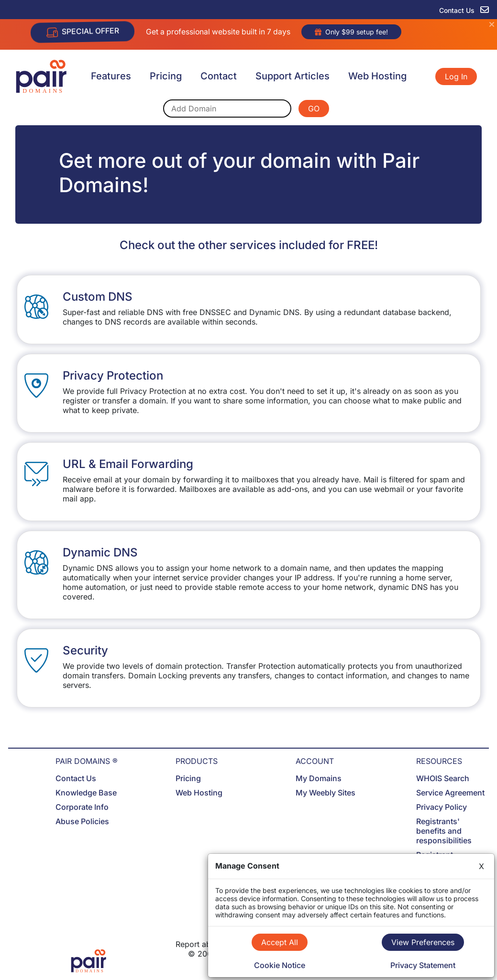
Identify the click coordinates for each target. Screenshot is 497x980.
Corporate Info (82, 807)
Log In (456, 76)
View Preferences (423, 942)
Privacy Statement (423, 965)
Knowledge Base (86, 793)
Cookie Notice (280, 965)
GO (314, 109)
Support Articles (293, 76)
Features (111, 76)
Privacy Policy (442, 807)
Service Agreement (450, 793)
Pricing (166, 76)
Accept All (280, 942)
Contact (219, 76)
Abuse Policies (82, 821)
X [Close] (481, 866)
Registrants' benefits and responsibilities (444, 831)
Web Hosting (377, 76)
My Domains (319, 778)
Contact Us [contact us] (464, 10)
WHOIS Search (443, 778)
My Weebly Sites (326, 793)
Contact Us (76, 778)
